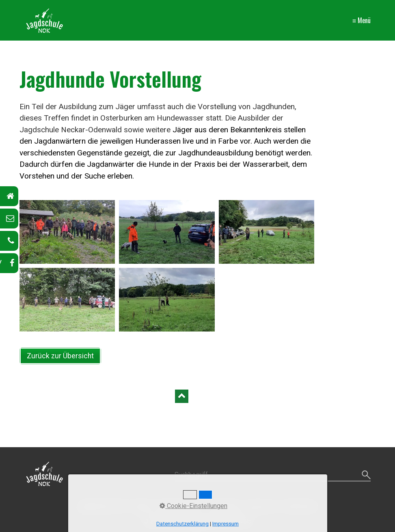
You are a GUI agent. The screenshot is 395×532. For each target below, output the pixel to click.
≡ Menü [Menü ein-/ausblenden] (362, 20)
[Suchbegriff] (273, 475)
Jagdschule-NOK (101, 506)
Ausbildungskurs (180, 506)
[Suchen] (365, 475)
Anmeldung (224, 506)
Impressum (261, 506)
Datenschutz (300, 506)
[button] (60, 356)
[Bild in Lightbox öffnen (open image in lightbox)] (67, 232)
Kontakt (141, 506)
